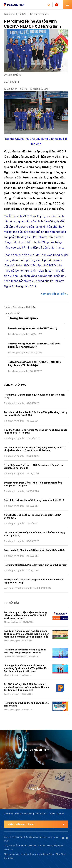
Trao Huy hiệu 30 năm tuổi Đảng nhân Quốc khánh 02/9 (34, 550)
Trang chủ (9, 14)
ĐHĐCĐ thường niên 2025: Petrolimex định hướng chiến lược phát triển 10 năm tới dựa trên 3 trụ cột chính (26, 687)
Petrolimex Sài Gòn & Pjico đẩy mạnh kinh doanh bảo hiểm (36, 565)
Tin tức (22, 14)
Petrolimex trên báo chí (15, 657)
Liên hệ (61, 814)
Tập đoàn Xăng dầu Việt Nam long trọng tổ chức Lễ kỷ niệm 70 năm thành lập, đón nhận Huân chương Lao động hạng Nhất (27, 634)
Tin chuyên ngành (39, 14)
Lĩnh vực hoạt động (25, 814)
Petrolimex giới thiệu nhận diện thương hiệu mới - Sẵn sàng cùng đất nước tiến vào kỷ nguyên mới (26, 615)
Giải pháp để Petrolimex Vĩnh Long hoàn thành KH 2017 (34, 500)
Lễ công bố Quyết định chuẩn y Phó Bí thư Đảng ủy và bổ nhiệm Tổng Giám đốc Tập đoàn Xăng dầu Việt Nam (26, 668)
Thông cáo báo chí (12, 622)
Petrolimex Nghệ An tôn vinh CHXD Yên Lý (33, 328)
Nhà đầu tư (41, 814)
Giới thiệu (9, 814)
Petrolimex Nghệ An (24, 307)
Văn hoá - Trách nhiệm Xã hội (20, 588)
